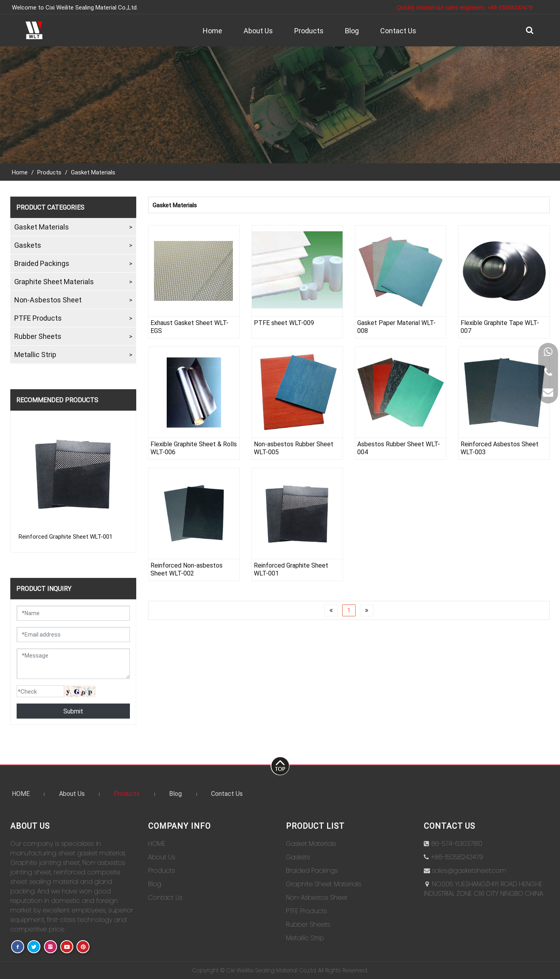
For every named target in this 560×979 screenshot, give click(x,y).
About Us (258, 31)
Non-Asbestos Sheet (48, 300)
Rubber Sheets (38, 336)
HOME (21, 793)
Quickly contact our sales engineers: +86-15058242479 (464, 8)
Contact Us (398, 31)
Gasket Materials (93, 172)
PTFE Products (38, 318)
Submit (73, 711)
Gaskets (28, 245)
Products (309, 31)
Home (212, 31)
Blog (352, 31)
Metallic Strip (35, 354)
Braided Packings (42, 263)
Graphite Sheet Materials (54, 281)
